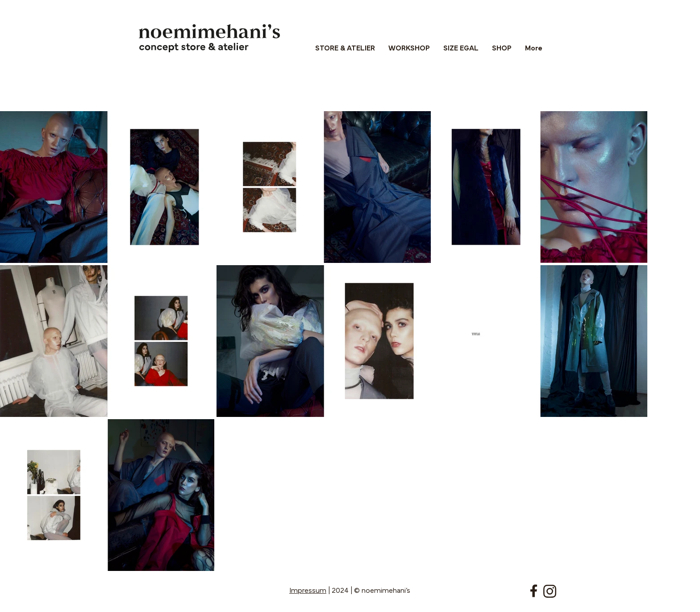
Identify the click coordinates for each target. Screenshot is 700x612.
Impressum (308, 591)
